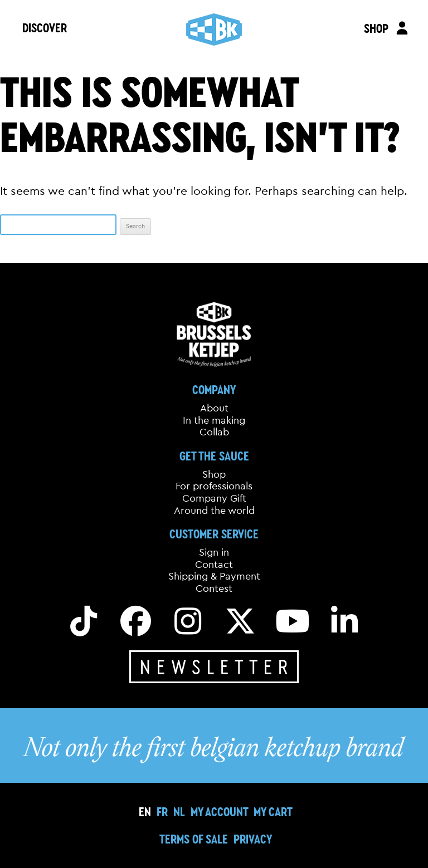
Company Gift (214, 498)
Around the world (214, 511)
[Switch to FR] (162, 812)
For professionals (214, 486)
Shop (214, 474)
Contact (214, 565)
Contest (214, 589)
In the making (214, 420)
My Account (219, 811)
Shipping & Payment (214, 576)
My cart (273, 811)
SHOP (376, 28)
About (214, 408)
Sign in (214, 552)
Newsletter (217, 666)
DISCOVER (45, 28)
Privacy (253, 839)
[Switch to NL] (179, 812)
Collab (214, 432)
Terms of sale (194, 839)
